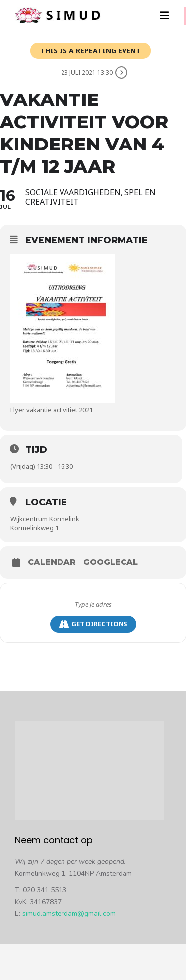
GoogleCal (111, 562)
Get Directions (93, 624)
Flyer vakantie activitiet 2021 (52, 410)
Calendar (52, 562)
